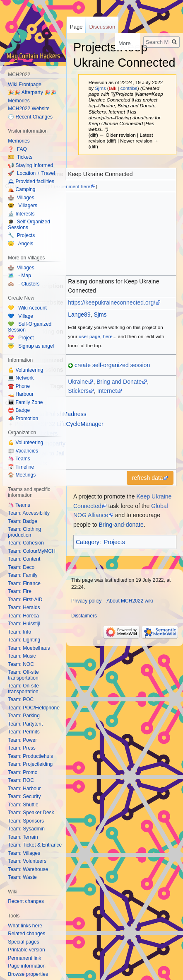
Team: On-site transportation (23, 689)
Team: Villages (24, 853)
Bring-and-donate (121, 525)
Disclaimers (84, 616)
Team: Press (22, 748)
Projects (114, 542)
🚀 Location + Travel (31, 173)
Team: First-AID (25, 600)
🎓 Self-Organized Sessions (29, 225)
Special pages (23, 942)
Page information (27, 966)
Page (76, 27)
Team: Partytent (25, 724)
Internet (107, 391)
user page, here (96, 336)
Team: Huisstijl (24, 624)
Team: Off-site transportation (23, 675)
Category (88, 542)
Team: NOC (21, 664)
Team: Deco (21, 567)
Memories (19, 101)
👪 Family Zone (25, 402)
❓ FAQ (17, 149)
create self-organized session (112, 365)
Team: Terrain (23, 837)
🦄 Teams (19, 459)
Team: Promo (23, 772)
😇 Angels (20, 244)
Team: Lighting (24, 640)
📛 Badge (19, 410)
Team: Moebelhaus (29, 648)
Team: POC (21, 699)
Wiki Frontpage (25, 85)
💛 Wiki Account (27, 308)
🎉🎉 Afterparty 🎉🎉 (32, 92)
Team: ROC (21, 780)
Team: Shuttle (23, 805)
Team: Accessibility (29, 513)
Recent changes (26, 901)
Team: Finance (24, 583)
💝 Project (21, 338)
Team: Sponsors (26, 821)
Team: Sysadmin (26, 829)
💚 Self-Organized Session (30, 327)
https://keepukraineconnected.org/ (112, 302)
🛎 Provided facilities (31, 181)
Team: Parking (24, 716)
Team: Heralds (24, 607)
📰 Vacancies (23, 451)
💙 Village (20, 316)
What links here (25, 926)
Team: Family (23, 575)
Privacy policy (86, 601)
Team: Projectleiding (30, 764)
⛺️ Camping (22, 189)
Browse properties (28, 974)
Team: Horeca (23, 616)
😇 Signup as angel (31, 346)
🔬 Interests (21, 214)
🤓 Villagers (23, 206)
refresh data (148, 478)
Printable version (26, 950)
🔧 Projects (21, 235)
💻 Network (21, 378)
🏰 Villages (21, 198)
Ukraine (78, 382)
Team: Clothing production (24, 532)
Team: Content (24, 559)
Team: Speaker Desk (31, 813)
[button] (150, 478)
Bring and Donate (119, 382)
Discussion (102, 27)
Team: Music (22, 656)
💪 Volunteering (25, 370)
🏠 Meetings (22, 475)
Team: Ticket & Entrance (35, 845)
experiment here (73, 186)
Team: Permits (24, 732)
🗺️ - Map (19, 276)
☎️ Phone (19, 386)
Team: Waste (22, 877)
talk (113, 88)
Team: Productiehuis (30, 756)
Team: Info (19, 632)
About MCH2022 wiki (130, 601)
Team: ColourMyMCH (32, 551)
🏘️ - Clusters (24, 284)
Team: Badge (23, 521)
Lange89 (79, 315)
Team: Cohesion (26, 543)
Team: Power (22, 740)
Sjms (100, 315)
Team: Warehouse (28, 869)
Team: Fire (20, 591)
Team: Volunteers (27, 861)
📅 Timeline (21, 467)
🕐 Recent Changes (30, 117)
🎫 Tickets (20, 157)
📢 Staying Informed (30, 165)
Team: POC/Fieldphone (34, 708)
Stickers (78, 391)
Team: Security (24, 796)
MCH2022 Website (29, 109)
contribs (129, 88)
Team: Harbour (24, 789)
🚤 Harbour (21, 394)
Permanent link (24, 958)
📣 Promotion (23, 419)
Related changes (26, 934)
